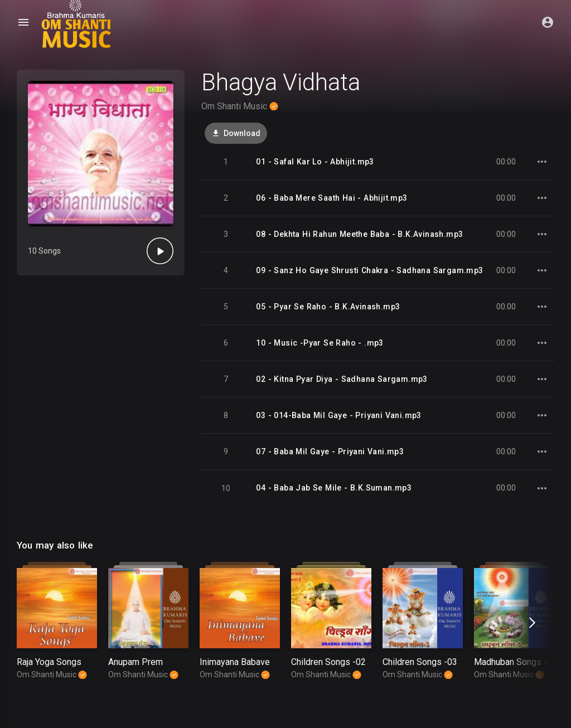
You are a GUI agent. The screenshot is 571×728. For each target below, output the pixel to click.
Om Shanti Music (240, 106)
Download (236, 134)
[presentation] (531, 623)
